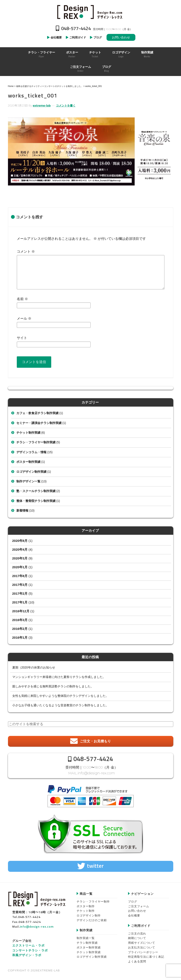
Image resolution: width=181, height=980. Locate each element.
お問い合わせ (121, 37)
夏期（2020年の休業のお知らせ (34, 667)
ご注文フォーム (139, 906)
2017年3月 (20, 585)
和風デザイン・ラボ (27, 955)
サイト (22, 338)
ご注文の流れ (137, 933)
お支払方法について (142, 947)
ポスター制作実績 (28, 462)
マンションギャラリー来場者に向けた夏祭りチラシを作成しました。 (59, 677)
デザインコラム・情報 (31, 452)
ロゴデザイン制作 (89, 915)
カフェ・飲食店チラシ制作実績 (37, 413)
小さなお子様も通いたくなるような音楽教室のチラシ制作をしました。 (60, 705)
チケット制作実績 (28, 433)
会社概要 (134, 915)
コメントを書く (66, 105)
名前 (22, 299)
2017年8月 (20, 576)
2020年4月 (20, 549)
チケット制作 (86, 911)
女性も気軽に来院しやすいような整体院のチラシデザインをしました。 (60, 696)
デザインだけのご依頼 (92, 920)
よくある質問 (137, 961)
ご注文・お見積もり (95, 741)
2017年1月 (20, 602)
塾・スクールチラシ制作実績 (36, 491)
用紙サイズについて (142, 943)
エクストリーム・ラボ (28, 945)
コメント (26, 251)
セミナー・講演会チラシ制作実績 (39, 423)
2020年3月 (20, 558)
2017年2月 (20, 593)
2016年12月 (21, 611)
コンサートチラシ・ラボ (30, 950)
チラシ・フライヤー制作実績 (36, 442)
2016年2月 (20, 629)
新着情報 (22, 511)
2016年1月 (20, 637)
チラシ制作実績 (87, 943)
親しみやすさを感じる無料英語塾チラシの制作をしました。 (53, 686)
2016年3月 (20, 620)
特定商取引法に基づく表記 (146, 956)
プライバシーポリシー (143, 952)
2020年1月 (20, 567)
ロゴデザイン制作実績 (31, 472)
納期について (137, 938)
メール (24, 318)
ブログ (133, 901)
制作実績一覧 (86, 938)
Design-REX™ (91, 12)
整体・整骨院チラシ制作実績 (36, 501)
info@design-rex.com (96, 773)
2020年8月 (20, 541)
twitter (95, 865)
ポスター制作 (86, 906)
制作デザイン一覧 (28, 481)
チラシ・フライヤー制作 (93, 901)
